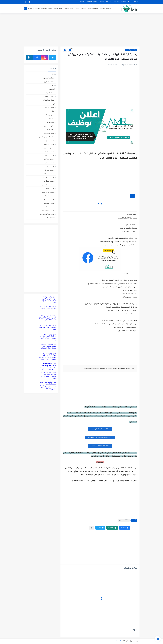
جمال (53, 111)
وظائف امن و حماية (48, 192)
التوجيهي (52, 89)
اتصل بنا (109, 2)
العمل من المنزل (49, 100)
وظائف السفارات (49, 163)
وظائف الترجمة (49, 144)
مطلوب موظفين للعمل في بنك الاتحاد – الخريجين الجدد (48, 327)
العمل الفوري (69, 8)
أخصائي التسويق (49, 78)
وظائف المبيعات (49, 174)
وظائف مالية (50, 207)
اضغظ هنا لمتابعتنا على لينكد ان (100, 446)
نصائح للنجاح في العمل (47, 137)
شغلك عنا (81, 2)
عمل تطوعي (50, 118)
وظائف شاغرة (50, 196)
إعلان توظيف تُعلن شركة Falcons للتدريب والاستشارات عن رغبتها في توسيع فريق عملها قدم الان (48, 386)
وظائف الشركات (49, 166)
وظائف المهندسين (48, 185)
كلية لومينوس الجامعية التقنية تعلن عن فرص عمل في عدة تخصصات (48, 346)
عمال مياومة (50, 115)
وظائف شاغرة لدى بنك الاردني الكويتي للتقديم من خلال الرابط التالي (48, 318)
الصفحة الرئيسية (133, 2)
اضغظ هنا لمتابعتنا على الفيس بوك (100, 437)
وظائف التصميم (49, 148)
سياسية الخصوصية (120, 2)
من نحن (101, 2)
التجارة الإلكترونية (49, 82)
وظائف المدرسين (49, 177)
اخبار (53, 74)
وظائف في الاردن (34, 8)
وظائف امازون (50, 188)
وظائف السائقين (47, 8)
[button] (125, 528)
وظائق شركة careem (47, 214)
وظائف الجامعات (49, 152)
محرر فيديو (51, 122)
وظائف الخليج (59, 8)
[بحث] (25, 9)
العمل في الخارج (81, 8)
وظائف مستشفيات (48, 210)
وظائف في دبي (49, 203)
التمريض (52, 85)
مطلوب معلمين (49, 126)
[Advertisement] (82, 30)
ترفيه (53, 104)
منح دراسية (51, 129)
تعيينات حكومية (93, 8)
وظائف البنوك (50, 140)
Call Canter (51, 218)
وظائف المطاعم (106, 8)
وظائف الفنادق (50, 170)
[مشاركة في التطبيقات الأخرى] (92, 528)
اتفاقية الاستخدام (91, 2)
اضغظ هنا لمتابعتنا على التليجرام (100, 429)
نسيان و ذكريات (49, 133)
